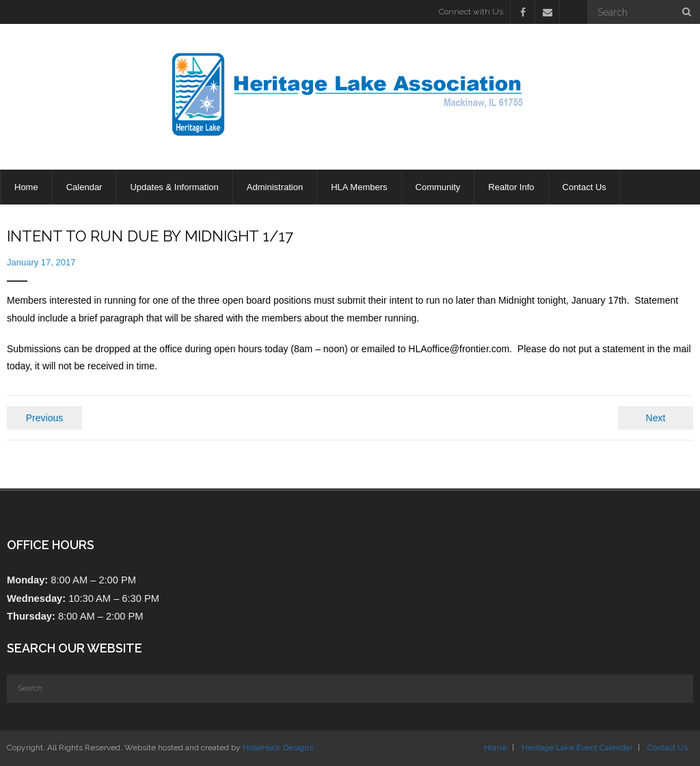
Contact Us (668, 748)
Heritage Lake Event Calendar (577, 748)
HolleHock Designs (278, 748)
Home (495, 748)
